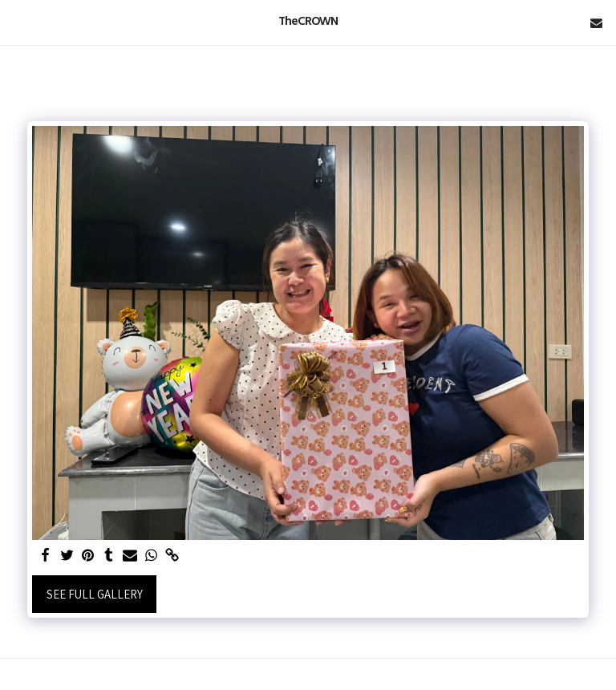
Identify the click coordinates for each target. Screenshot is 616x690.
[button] (18, 22)
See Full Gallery (95, 594)
